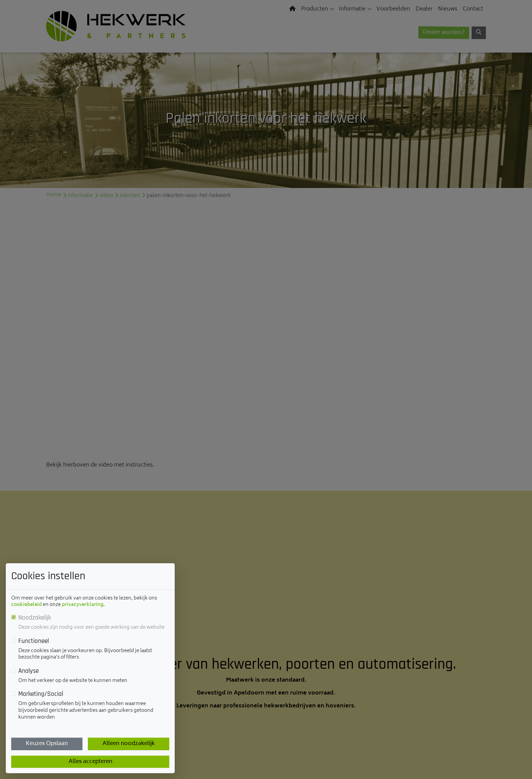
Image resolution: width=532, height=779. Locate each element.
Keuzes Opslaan (47, 744)
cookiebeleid (26, 605)
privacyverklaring (83, 605)
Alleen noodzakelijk (129, 744)
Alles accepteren (90, 762)
